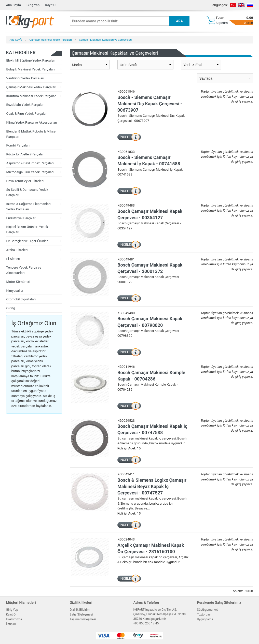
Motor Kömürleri (18, 282)
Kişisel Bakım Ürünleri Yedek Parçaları (27, 229)
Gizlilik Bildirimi (80, 610)
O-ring (11, 308)
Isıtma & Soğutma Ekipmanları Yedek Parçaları (29, 207)
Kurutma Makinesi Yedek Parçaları (32, 96)
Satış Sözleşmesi (81, 614)
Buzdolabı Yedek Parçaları (25, 105)
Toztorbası (204, 614)
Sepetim (222, 23)
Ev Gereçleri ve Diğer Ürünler (27, 241)
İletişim (11, 624)
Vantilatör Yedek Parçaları (25, 78)
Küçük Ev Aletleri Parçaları (26, 154)
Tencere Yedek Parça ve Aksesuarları (24, 270)
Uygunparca (205, 619)
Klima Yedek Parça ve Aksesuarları (32, 122)
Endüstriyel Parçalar (21, 218)
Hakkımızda (14, 619)
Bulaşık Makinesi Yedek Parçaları (31, 69)
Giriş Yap (33, 5)
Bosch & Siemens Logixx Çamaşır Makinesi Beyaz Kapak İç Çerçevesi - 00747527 (152, 486)
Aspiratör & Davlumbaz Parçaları (30, 163)
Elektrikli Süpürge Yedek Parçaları (31, 60)
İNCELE (125, 137)
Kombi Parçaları (18, 145)
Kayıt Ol (51, 5)
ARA (179, 21)
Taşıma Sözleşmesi (83, 619)
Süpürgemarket (208, 610)
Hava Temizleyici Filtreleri (25, 181)
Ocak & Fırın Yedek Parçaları (27, 114)
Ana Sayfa (13, 5)
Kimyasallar (15, 291)
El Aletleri (13, 259)
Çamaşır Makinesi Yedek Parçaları (51, 40)
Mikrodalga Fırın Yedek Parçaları (30, 172)
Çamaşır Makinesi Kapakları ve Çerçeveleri (105, 40)
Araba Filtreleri (17, 250)
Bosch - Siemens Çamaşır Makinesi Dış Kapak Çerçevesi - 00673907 (150, 104)
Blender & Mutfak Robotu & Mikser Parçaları (32, 134)
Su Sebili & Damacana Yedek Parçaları (27, 192)
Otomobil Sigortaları (21, 299)
